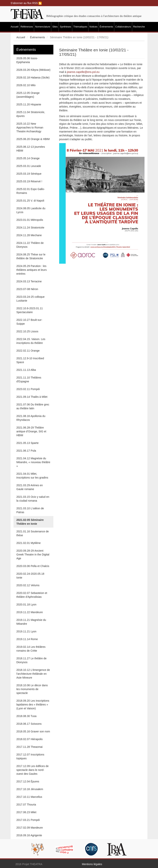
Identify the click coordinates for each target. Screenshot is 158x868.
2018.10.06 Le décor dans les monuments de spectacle (32, 689)
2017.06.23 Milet (26, 812)
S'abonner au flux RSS (26, 3)
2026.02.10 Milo (26, 85)
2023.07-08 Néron (27, 289)
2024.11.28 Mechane (29, 235)
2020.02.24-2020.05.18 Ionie (30, 576)
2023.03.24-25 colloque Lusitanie (30, 299)
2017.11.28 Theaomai (29, 747)
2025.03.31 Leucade (29, 166)
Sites (55, 27)
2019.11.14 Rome (27, 639)
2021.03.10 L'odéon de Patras (30, 510)
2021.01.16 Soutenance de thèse (33, 533)
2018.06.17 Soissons (29, 724)
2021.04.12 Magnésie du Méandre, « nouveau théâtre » (33, 462)
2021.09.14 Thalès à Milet (32, 397)
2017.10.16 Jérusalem (30, 789)
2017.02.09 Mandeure (30, 828)
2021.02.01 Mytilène (29, 543)
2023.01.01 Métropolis (30, 220)
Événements (106, 27)
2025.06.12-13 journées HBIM (31, 149)
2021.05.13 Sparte (27, 443)
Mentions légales (92, 864)
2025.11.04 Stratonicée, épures (31, 114)
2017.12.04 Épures (28, 781)
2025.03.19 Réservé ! (29, 181)
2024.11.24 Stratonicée (30, 228)
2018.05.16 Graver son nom (33, 731)
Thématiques (80, 27)
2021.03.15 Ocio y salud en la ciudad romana (33, 499)
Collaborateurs (123, 27)
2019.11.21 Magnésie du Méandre (31, 622)
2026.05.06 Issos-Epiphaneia (27, 60)
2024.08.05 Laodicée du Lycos (31, 210)
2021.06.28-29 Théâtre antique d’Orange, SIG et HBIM (31, 431)
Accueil (15, 27)
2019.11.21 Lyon (26, 631)
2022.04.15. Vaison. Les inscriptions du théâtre (31, 341)
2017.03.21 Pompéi (28, 820)
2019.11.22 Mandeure (30, 612)
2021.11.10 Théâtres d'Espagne (29, 379)
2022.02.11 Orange (28, 351)
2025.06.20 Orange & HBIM (33, 139)
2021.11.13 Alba (26, 370)
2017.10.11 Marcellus (29, 797)
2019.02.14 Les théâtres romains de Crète (31, 649)
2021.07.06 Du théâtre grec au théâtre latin (33, 406)
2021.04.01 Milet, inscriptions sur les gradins (32, 476)
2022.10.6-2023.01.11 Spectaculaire (30, 310)
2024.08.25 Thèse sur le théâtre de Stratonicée (31, 256)
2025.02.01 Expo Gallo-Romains (31, 191)
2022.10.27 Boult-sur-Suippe (29, 322)
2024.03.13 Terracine (29, 281)
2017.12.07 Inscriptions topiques (30, 756)
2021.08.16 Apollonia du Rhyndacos (31, 418)
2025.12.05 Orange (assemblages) (28, 95)
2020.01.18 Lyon (26, 605)
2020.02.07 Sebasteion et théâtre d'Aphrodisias (32, 595)
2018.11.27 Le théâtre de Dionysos (31, 660)
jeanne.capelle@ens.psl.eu (83, 72)
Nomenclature (43, 27)
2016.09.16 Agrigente (29, 835)
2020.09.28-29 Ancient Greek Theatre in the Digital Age (33, 554)
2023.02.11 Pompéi (28, 389)
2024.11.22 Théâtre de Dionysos (30, 245)
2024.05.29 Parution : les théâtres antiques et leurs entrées (32, 270)
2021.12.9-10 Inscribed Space (30, 360)
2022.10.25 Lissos (27, 331)
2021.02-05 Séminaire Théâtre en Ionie (30, 522)
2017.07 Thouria (26, 805)
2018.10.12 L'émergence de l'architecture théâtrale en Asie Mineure (33, 674)
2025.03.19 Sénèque (29, 174)
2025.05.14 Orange (28, 158)
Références (27, 27)
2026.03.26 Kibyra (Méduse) (33, 70)
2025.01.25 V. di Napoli (30, 201)
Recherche (139, 27)
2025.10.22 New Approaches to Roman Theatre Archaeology (30, 128)
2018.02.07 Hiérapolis (29, 739)
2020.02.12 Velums (28, 585)
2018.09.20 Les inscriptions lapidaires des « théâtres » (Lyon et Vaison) (33, 705)
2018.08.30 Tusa (26, 716)
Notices (93, 27)
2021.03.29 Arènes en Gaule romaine (30, 487)
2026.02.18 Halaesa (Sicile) (33, 78)
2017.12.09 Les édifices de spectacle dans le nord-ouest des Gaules (32, 770)
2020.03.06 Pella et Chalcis (33, 566)
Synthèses (65, 27)
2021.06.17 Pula (26, 451)
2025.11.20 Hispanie (29, 104)
